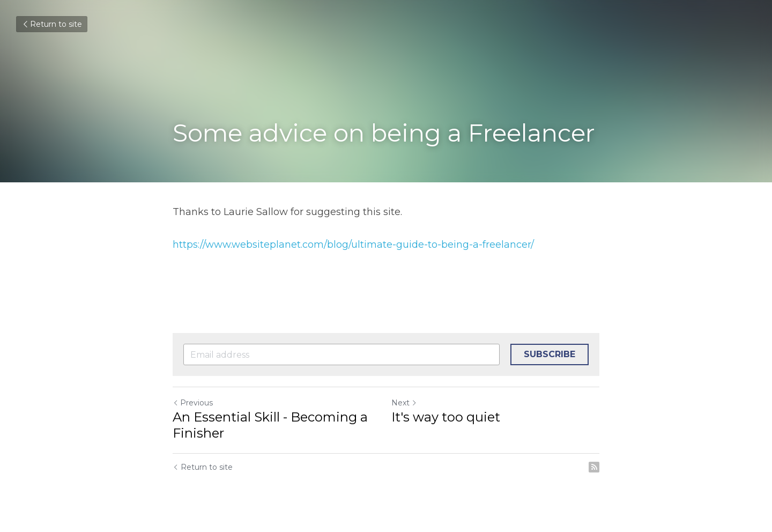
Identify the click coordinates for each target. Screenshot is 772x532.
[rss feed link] (594, 467)
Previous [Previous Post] (193, 403)
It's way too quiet (446, 417)
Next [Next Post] (404, 403)
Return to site (52, 24)
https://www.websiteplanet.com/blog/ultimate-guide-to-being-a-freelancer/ (353, 245)
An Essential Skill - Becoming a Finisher (270, 425)
